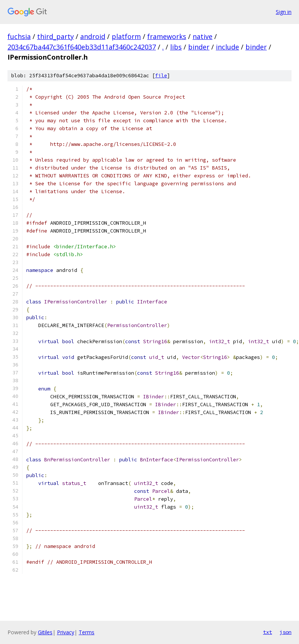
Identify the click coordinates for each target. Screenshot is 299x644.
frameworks (167, 36)
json (286, 632)
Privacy (66, 632)
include (227, 47)
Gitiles (45, 632)
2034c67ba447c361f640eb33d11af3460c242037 (82, 47)
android (93, 36)
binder (199, 47)
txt (268, 632)
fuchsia (19, 36)
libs (176, 47)
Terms (87, 632)
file (161, 76)
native (203, 36)
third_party (55, 36)
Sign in (284, 12)
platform (126, 36)
